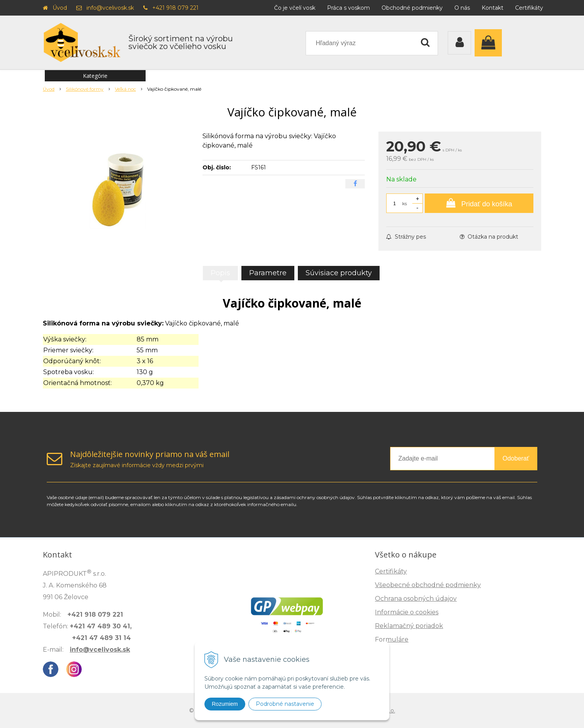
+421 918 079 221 (175, 8)
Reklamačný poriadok (409, 626)
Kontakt (493, 8)
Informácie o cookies (407, 612)
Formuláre (392, 639)
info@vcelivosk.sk (110, 8)
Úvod (60, 8)
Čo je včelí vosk (295, 8)
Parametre (268, 273)
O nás (462, 8)
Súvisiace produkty (339, 273)
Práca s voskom (348, 8)
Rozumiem (225, 704)
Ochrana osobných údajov (416, 599)
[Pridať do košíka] (479, 203)
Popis (220, 273)
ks (405, 203)
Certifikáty (529, 8)
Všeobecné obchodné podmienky (428, 585)
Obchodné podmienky (412, 8)
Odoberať (516, 458)
